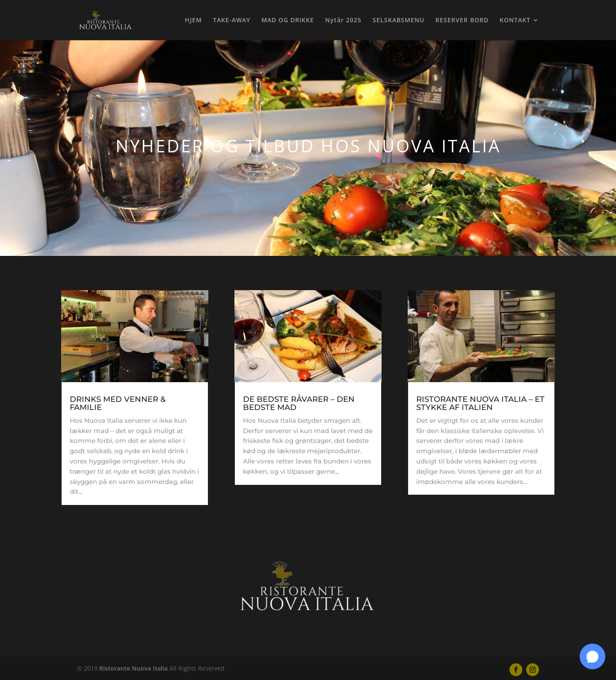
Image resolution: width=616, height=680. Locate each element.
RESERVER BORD (462, 21)
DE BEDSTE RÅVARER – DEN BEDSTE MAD (299, 403)
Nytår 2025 (343, 21)
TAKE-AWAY (232, 21)
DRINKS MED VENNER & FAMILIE (118, 403)
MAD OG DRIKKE (288, 21)
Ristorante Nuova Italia (133, 668)
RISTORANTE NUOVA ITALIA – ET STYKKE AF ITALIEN (480, 403)
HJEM (193, 21)
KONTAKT (515, 21)
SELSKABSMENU (398, 21)
